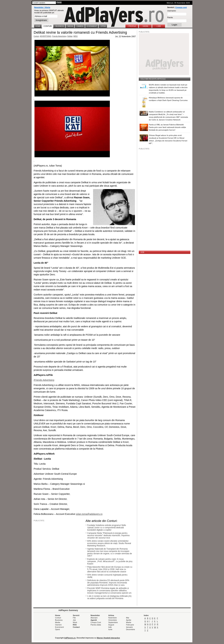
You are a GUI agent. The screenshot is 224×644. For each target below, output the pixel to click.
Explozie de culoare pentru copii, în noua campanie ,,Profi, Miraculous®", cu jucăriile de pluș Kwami (110, 561)
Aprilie (129, 620)
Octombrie (113, 620)
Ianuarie (129, 627)
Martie (129, 622)
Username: (172, 11)
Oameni (58, 625)
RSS (75, 625)
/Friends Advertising (44, 380)
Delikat (70, 36)
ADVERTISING (46, 36)
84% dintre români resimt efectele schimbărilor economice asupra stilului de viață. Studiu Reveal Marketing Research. (109, 543)
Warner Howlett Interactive (108, 638)
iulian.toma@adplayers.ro (89, 514)
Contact (76, 627)
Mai (128, 618)
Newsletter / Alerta (42, 7)
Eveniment (59, 627)
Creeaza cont (181, 7)
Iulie (110, 627)
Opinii (57, 629)
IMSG (76, 36)
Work (75, 622)
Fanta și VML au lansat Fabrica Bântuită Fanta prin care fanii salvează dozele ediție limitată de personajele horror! (167, 127)
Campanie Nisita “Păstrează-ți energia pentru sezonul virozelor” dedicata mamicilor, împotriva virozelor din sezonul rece (108, 535)
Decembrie (130, 629)
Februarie (130, 625)
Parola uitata (96, 625)
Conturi (36, 36)
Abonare (94, 618)
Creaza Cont (96, 622)
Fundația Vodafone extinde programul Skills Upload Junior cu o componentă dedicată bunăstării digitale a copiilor (107, 528)
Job (74, 620)
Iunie (110, 629)
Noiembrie (113, 618)
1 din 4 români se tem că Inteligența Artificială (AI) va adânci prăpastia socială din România (109, 597)
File (74, 618)
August (111, 625)
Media (58, 622)
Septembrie (113, 622)
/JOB (142, 252)
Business (59, 620)
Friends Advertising (59, 36)
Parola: (170, 17)
